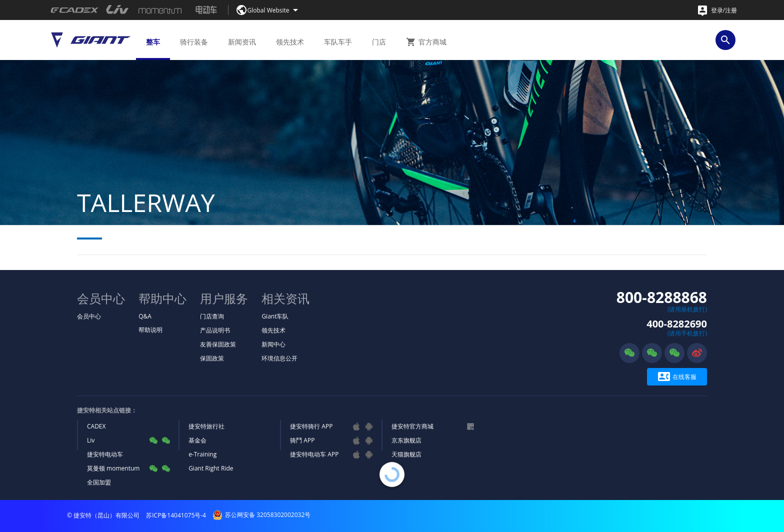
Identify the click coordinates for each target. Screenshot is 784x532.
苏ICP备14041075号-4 (176, 515)
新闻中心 (273, 344)
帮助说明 (150, 330)
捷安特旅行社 (206, 426)
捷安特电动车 (105, 454)
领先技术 (273, 330)
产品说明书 (215, 330)
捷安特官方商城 (412, 426)
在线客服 (677, 377)
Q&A (145, 316)
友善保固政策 (218, 344)
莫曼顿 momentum (113, 468)
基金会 (197, 440)
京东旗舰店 (406, 440)
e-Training (202, 454)
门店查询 (212, 316)
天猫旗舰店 (406, 454)
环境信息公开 (279, 358)
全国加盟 (99, 482)
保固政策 (212, 358)
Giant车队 (275, 316)
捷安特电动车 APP (314, 454)
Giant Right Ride (211, 468)
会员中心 (89, 316)
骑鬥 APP (302, 440)
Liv (91, 440)
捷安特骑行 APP (311, 426)
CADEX (96, 426)
